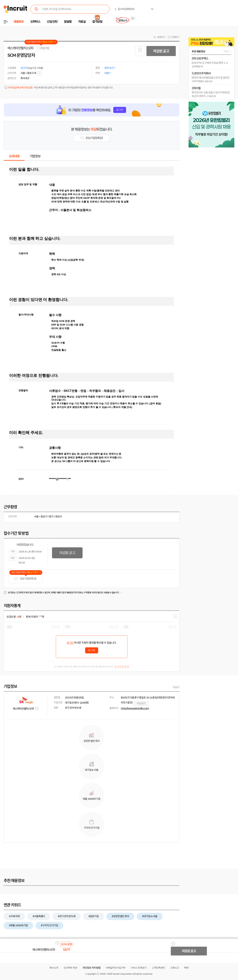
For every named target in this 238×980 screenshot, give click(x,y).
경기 (51, 517)
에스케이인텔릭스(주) (20, 48)
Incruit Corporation (123, 974)
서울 (36, 517)
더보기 (176, 687)
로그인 (70, 643)
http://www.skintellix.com (135, 708)
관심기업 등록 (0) (25, 579)
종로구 (44, 517)
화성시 (59, 517)
